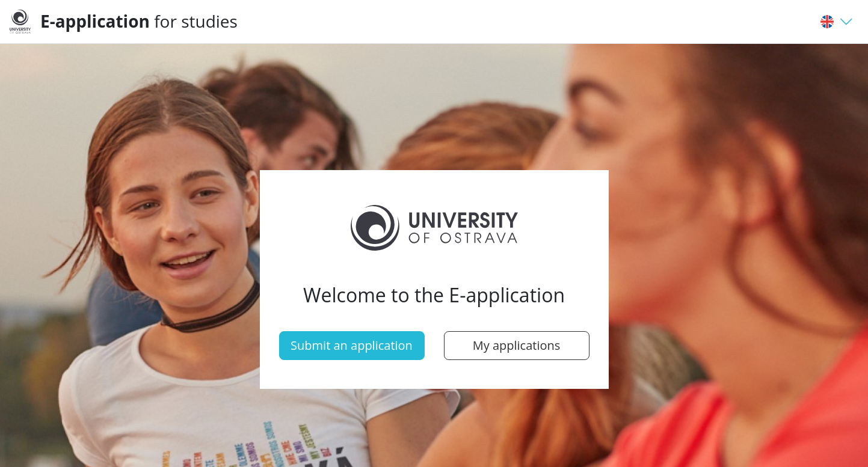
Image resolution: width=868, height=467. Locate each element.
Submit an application (352, 345)
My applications (517, 345)
